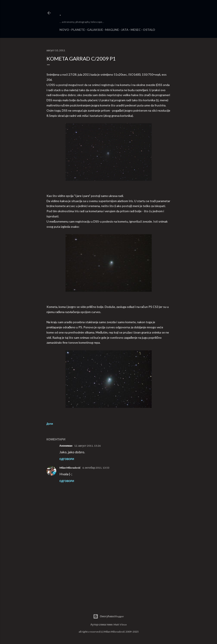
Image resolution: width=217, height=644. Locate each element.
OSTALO (149, 30)
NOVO (64, 30)
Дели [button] (50, 424)
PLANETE (78, 30)
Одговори (67, 459)
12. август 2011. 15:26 (87, 446)
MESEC (136, 30)
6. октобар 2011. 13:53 (96, 468)
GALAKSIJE (95, 30)
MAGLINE (112, 30)
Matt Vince (120, 625)
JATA (125, 30)
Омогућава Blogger (109, 616)
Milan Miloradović (70, 468)
